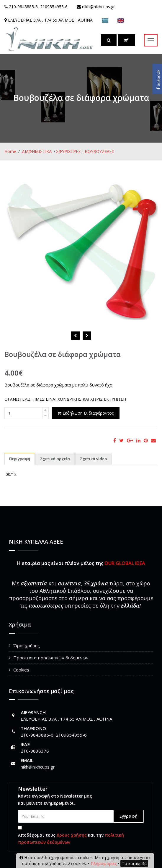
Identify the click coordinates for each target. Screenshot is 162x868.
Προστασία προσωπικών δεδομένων (51, 658)
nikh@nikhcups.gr (38, 767)
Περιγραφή (20, 459)
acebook (158, 80)
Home (10, 151)
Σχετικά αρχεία (55, 459)
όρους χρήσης (72, 835)
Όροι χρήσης (27, 645)
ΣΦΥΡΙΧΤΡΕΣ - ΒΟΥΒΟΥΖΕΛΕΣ (85, 151)
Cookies (21, 670)
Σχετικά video (93, 459)
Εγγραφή (129, 816)
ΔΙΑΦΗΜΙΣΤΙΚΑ (37, 151)
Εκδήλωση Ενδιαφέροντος (86, 413)
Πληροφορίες (104, 863)
